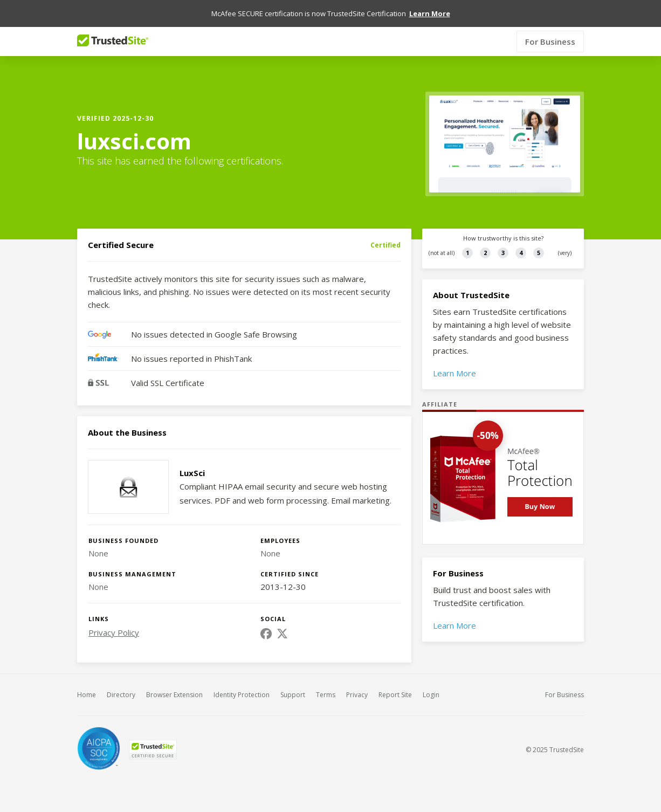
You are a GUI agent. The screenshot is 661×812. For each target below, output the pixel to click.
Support (293, 695)
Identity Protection (242, 695)
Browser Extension (174, 695)
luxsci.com (134, 141)
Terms (326, 695)
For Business (550, 42)
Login (431, 695)
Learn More (455, 373)
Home (87, 695)
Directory (121, 695)
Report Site (395, 695)
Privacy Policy (114, 632)
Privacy (357, 695)
